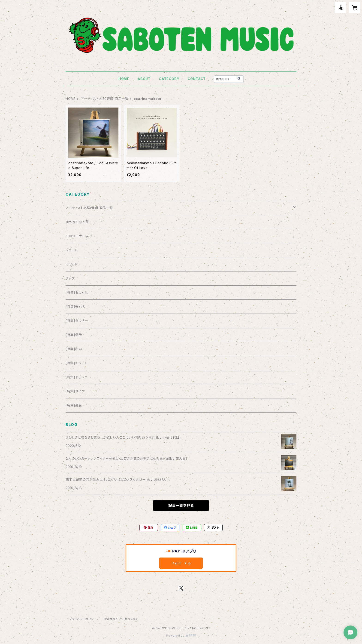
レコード (72, 250)
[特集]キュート (77, 363)
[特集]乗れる (75, 307)
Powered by (181, 636)
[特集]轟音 (74, 405)
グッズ (70, 278)
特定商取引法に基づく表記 (121, 619)
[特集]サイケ (75, 391)
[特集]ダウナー (77, 321)
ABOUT (144, 79)
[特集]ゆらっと (76, 377)
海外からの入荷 (77, 222)
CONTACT (197, 79)
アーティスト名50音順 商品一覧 (105, 99)
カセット (71, 264)
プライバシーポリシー (83, 619)
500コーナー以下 (79, 236)
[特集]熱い (74, 349)
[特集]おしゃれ (77, 292)
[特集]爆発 (74, 335)
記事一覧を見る (181, 505)
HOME (124, 79)
